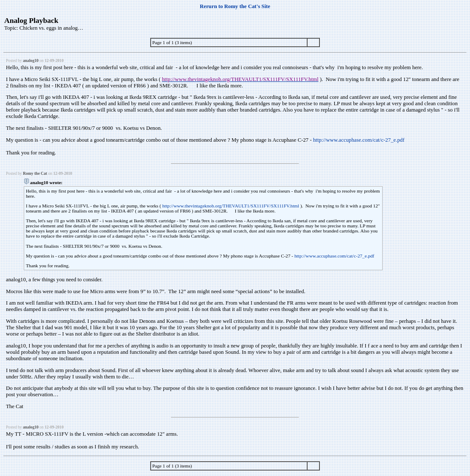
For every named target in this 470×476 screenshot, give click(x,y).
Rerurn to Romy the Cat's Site (235, 6)
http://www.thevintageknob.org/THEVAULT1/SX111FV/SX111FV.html (231, 206)
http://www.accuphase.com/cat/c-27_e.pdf (359, 140)
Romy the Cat (35, 173)
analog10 (31, 60)
